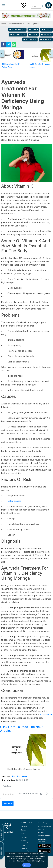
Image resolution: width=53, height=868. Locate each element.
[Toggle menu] (9, 5)
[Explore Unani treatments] (27, 846)
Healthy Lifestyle (15, 24)
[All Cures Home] (11, 827)
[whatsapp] (14, 44)
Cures (27, 24)
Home (4, 24)
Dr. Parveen (19, 776)
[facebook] (4, 44)
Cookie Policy (26, 861)
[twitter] (9, 44)
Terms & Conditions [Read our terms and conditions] (44, 826)
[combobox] (34, 6)
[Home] (23, 5)
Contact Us (25, 830)
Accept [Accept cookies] (26, 865)
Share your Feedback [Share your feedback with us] (45, 835)
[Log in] (48, 5)
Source (8, 804)
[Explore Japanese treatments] (27, 848)
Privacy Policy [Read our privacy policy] (42, 823)
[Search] (42, 6)
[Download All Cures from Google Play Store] (45, 846)
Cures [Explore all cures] (23, 833)
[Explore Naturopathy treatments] (27, 851)
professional (46, 714)
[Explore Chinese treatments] (27, 840)
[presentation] (2, 54)
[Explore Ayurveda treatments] (27, 838)
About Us (24, 827)
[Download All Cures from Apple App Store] (45, 851)
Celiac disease (14, 501)
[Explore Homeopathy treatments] (27, 843)
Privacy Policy (39, 861)
